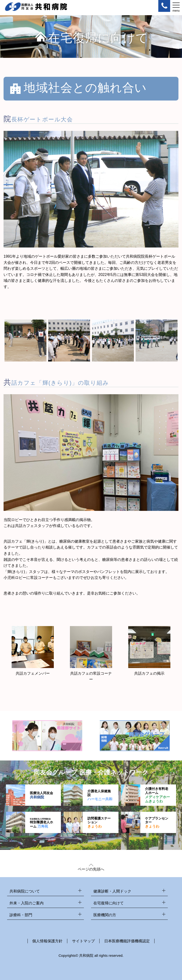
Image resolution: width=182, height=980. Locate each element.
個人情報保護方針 (47, 941)
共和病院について (45, 891)
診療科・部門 (45, 915)
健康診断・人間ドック (129, 891)
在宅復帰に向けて (129, 903)
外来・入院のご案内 (45, 903)
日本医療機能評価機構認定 (127, 941)
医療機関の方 (129, 915)
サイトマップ (83, 941)
